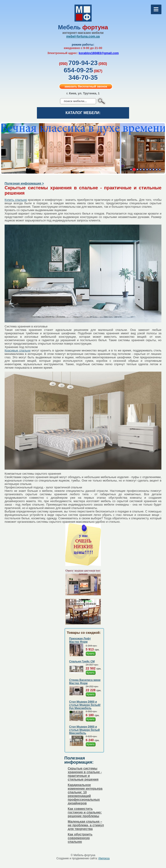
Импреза (104, 858)
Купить (91, 654)
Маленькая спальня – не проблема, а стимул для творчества (86, 825)
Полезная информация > (24, 183)
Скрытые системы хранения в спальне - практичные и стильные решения (85, 774)
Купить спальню (16, 200)
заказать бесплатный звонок (86, 86)
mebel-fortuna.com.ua (83, 36)
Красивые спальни (18, 350)
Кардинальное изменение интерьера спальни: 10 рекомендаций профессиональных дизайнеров (85, 794)
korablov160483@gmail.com (99, 53)
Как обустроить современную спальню (80, 838)
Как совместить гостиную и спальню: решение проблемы (85, 812)
